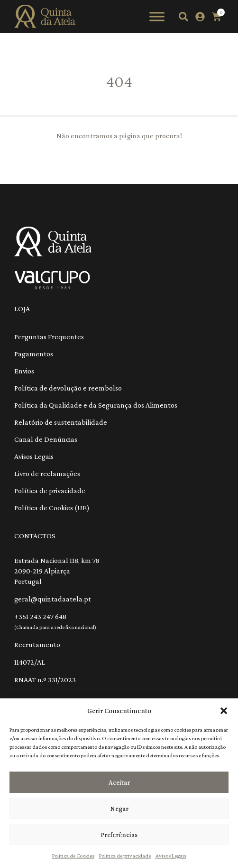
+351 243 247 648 (40, 616)
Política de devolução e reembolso (68, 388)
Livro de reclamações (47, 473)
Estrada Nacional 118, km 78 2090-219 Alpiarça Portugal (57, 571)
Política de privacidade (125, 856)
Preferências (119, 835)
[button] (224, 711)
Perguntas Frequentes (49, 337)
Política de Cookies (73, 856)
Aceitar (119, 782)
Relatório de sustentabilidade (61, 422)
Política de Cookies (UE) (52, 508)
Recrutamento (37, 644)
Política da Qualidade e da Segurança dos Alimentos (96, 405)
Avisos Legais (171, 856)
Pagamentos (34, 354)
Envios (24, 371)
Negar (119, 809)
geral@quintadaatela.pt (53, 599)
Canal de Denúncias (46, 439)
